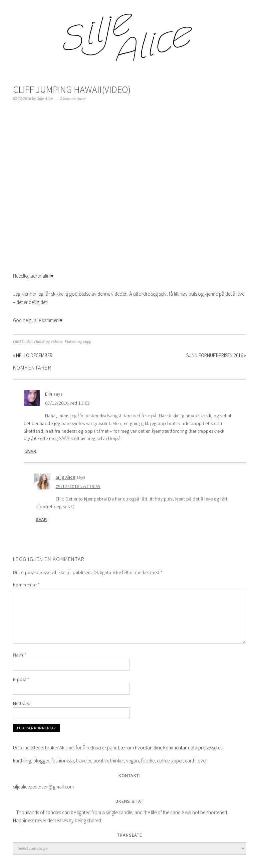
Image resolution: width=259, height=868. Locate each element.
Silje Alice (129, 34)
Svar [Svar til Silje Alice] (42, 520)
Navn (20, 655)
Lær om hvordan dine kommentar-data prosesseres (170, 748)
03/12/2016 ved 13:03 (67, 403)
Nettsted (22, 703)
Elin (49, 394)
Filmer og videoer (48, 342)
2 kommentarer (73, 99)
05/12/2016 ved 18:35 (78, 486)
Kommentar (27, 585)
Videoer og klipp (78, 342)
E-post (21, 679)
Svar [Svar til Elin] (31, 451)
